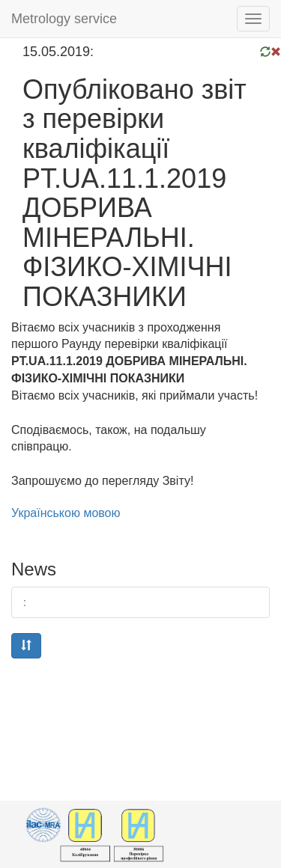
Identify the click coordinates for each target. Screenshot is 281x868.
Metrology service (64, 19)
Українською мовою (66, 513)
